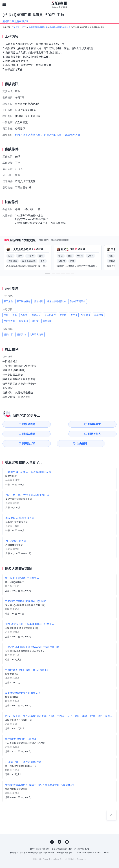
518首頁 (16, 27)
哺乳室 (35, 321)
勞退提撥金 (9, 321)
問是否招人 (105, 424)
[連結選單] (4, 4)
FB (59, 832)
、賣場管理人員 (71, 135)
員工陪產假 (50, 315)
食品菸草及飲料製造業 (38, 27)
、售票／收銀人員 (51, 135)
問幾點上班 (18, 434)
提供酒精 (21, 334)
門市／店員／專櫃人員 (28, 135)
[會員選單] (115, 4)
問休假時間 (18, 424)
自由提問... (47, 434)
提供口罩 (8, 334)
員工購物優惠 (24, 301)
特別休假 (86, 315)
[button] (48, 273)
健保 (15, 315)
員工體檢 (99, 315)
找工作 (24, 27)
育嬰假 (63, 315)
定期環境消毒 (36, 334)
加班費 (24, 315)
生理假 (74, 315)
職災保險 (24, 321)
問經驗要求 (47, 424)
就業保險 (47, 321)
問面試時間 (76, 424)
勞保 (6, 315)
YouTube (67, 832)
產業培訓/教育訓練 (57, 301)
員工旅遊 (8, 301)
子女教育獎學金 (78, 301)
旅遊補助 (39, 301)
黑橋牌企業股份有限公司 (60, 27)
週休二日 (36, 315)
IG (52, 832)
